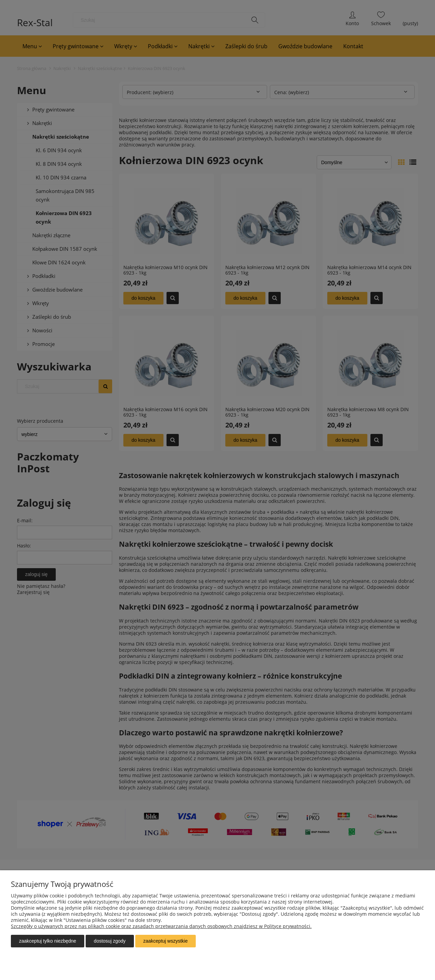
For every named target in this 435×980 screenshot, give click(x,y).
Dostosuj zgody (110, 941)
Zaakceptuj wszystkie (166, 941)
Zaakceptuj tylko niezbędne (48, 941)
